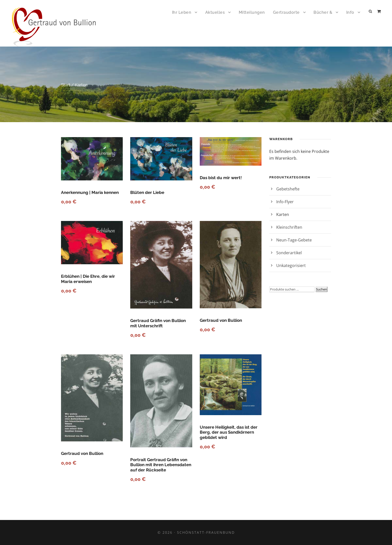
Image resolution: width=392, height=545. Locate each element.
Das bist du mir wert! (221, 178)
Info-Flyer (285, 202)
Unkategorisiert (291, 265)
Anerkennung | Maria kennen (90, 192)
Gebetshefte (288, 189)
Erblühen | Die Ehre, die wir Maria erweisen (88, 279)
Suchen (321, 289)
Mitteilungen (252, 12)
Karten (283, 214)
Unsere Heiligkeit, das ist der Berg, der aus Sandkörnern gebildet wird (229, 432)
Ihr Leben (182, 12)
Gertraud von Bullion (221, 320)
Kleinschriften (289, 227)
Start (66, 85)
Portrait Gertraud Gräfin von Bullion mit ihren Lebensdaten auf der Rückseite (161, 465)
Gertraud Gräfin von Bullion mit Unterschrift (158, 323)
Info (350, 12)
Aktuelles (215, 12)
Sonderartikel (289, 253)
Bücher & (323, 12)
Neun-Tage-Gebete (294, 240)
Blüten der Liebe (147, 192)
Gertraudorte (286, 12)
